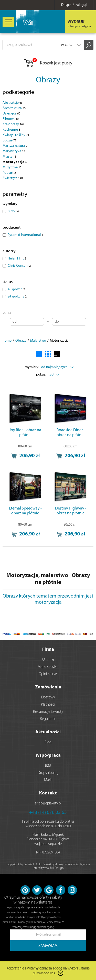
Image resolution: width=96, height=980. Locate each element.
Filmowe (11, 119)
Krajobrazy (13, 124)
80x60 (13, 211)
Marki (48, 780)
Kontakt (48, 793)
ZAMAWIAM (48, 946)
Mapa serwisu (48, 667)
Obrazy (48, 80)
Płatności (48, 705)
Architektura (14, 108)
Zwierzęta (13, 178)
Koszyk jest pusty (48, 63)
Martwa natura (15, 146)
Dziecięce (11, 114)
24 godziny (17, 297)
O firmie (48, 660)
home (7, 341)
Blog (48, 742)
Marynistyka (14, 151)
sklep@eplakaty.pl (48, 804)
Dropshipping (48, 773)
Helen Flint (17, 259)
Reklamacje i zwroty (48, 712)
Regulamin (48, 719)
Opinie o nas (48, 674)
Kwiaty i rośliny (16, 135)
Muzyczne (12, 167)
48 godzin (16, 289)
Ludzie (9, 141)
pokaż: (41, 375)
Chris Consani (19, 266)
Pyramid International (25, 235)
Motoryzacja (15, 162)
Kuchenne (11, 130)
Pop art (9, 173)
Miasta (9, 157)
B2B (48, 766)
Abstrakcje (13, 103)
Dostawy (48, 698)
